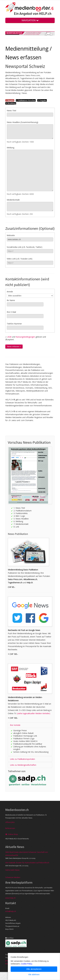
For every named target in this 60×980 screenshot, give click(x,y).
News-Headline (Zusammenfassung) (22, 122)
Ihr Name (11, 300)
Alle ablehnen (34, 974)
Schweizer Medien (13, 877)
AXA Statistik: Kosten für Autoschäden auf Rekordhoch (27, 863)
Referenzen (10, 828)
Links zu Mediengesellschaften (23, 765)
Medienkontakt (13, 200)
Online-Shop (12, 834)
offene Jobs (10, 822)
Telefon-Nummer (14, 324)
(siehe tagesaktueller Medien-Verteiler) (34, 713)
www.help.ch (10, 898)
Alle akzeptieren (34, 969)
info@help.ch (11, 911)
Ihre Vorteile (15, 725)
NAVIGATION (30, 20)
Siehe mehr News (12, 870)
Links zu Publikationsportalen (22, 759)
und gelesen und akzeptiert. (26, 338)
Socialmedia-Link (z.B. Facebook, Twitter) (25, 247)
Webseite (11, 235)
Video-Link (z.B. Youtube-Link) (20, 259)
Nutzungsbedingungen (25, 337)
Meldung (11, 148)
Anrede (10, 292)
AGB (10, 337)
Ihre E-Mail (11, 312)
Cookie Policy (26, 964)
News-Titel (11, 111)
